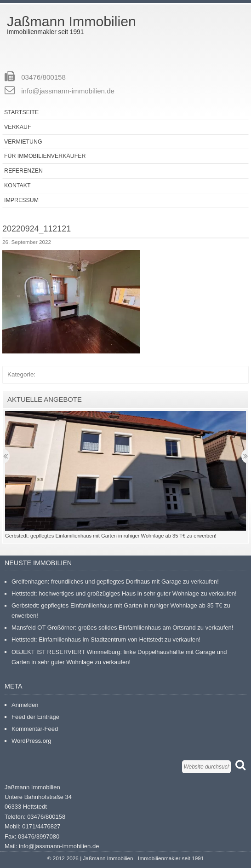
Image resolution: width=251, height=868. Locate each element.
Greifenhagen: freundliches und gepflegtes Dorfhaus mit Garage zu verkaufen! (115, 582)
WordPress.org (31, 741)
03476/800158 (43, 77)
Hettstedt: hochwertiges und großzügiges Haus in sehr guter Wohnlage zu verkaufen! (124, 593)
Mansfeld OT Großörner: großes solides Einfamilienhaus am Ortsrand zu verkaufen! (122, 628)
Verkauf (17, 127)
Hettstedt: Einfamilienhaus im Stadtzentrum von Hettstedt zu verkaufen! (106, 639)
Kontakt (17, 185)
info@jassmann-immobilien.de (68, 91)
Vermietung (23, 142)
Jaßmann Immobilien (71, 21)
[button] (71, 302)
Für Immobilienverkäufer (45, 156)
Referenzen (23, 171)
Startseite (21, 112)
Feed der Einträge (35, 717)
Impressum (21, 200)
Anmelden (25, 705)
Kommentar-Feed (35, 729)
